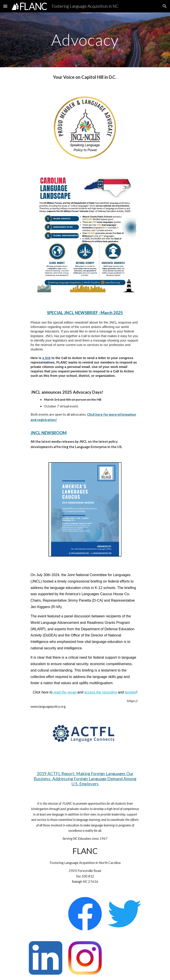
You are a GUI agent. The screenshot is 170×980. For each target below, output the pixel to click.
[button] (5, 6)
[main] (85, 40)
